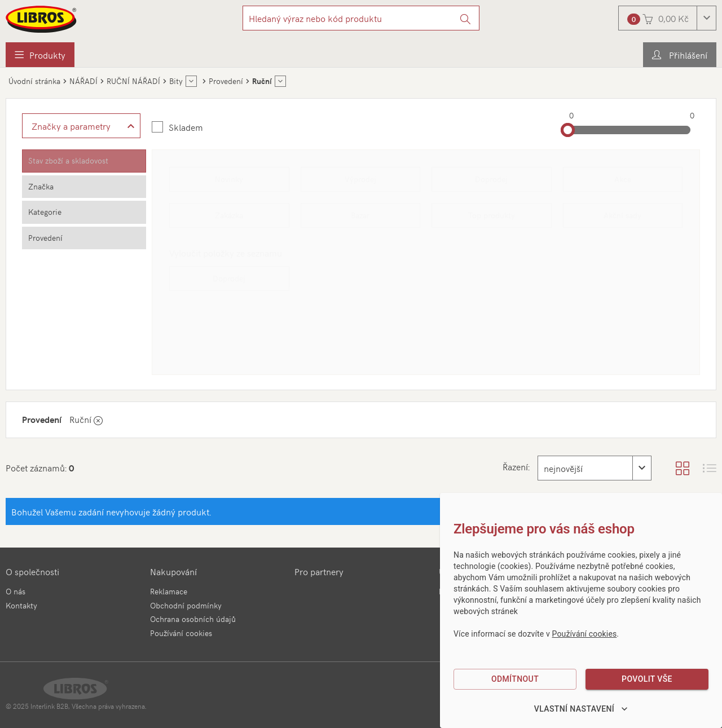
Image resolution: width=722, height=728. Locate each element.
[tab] (84, 161)
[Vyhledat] (466, 18)
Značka (41, 186)
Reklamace (169, 591)
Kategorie (45, 212)
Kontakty (21, 605)
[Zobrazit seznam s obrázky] (710, 468)
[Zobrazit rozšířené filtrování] (81, 126)
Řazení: (516, 466)
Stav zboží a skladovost (68, 160)
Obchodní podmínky (186, 605)
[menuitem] (40, 55)
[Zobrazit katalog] (683, 468)
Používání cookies (181, 633)
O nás (16, 591)
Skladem (186, 127)
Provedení (45, 238)
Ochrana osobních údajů (193, 619)
